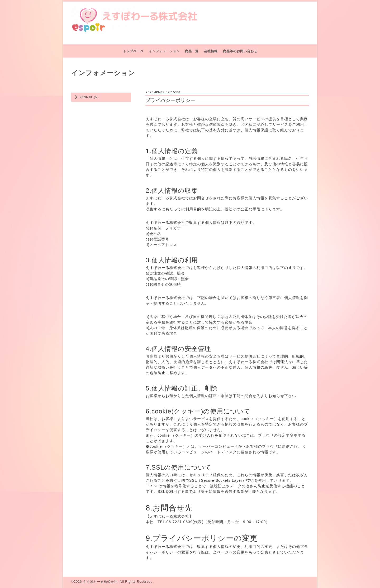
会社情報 (211, 51)
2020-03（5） (90, 97)
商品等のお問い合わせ (240, 51)
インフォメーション (164, 51)
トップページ (133, 51)
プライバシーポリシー (170, 100)
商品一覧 (192, 51)
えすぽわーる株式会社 (100, 582)
